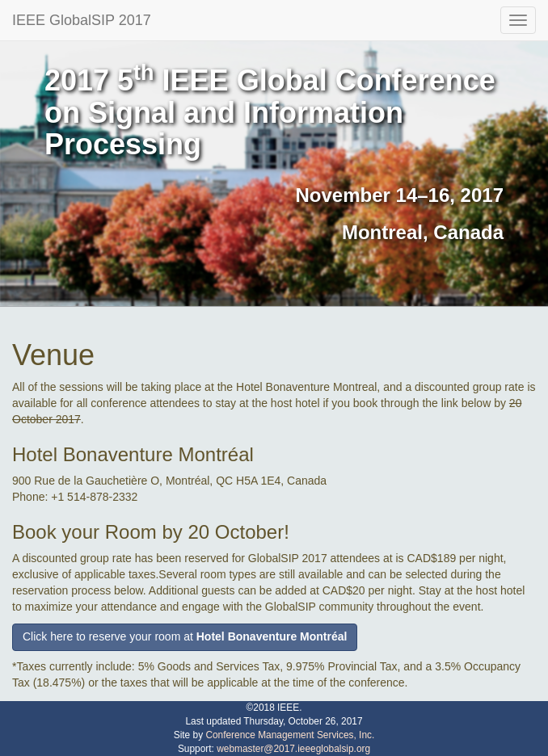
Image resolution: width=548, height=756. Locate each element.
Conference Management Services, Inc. (290, 735)
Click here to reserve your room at (185, 636)
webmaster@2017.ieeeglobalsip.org (293, 749)
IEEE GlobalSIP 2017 (82, 20)
